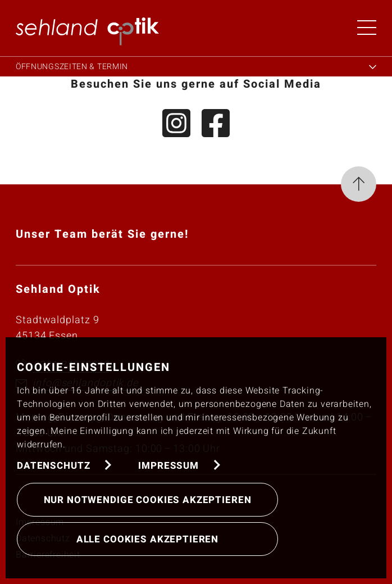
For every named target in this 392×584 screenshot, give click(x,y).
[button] (87, 31)
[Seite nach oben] (359, 187)
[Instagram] (176, 126)
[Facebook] (216, 126)
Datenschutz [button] (53, 466)
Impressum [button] (168, 466)
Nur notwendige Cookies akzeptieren (148, 500)
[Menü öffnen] (367, 28)
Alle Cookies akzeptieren (147, 539)
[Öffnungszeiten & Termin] (196, 65)
